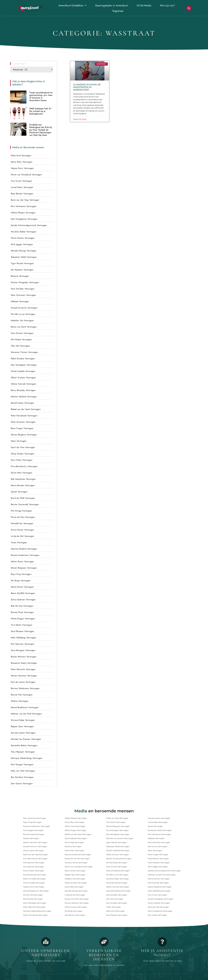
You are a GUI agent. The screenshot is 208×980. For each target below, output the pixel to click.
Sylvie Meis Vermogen (22, 473)
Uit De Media (144, 5)
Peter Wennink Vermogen (23, 669)
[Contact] (162, 942)
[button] (189, 8)
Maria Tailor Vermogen (22, 162)
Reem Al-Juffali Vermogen (23, 593)
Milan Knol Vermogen (21, 155)
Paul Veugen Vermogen (22, 764)
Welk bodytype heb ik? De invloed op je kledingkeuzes (40, 111)
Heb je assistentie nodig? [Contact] (162, 953)
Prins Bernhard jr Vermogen (24, 466)
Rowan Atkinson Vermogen (24, 657)
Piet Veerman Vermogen (23, 644)
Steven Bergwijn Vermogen (24, 568)
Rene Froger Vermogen (22, 428)
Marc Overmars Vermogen (23, 295)
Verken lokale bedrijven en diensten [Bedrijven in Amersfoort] (104, 955)
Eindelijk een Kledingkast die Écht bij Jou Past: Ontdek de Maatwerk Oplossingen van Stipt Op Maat (41, 130)
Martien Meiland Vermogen (24, 396)
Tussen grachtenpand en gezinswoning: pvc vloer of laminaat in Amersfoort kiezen (41, 96)
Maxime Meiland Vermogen (24, 549)
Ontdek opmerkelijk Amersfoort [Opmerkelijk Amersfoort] (46, 953)
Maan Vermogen (19, 441)
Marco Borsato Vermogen (23, 485)
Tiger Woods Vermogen (22, 263)
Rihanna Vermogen (20, 276)
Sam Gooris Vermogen (22, 783)
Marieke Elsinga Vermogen (24, 251)
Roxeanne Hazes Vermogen (24, 663)
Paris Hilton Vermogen (22, 460)
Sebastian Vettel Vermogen (24, 257)
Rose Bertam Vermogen (22, 193)
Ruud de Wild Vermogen (23, 498)
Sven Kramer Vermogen (22, 333)
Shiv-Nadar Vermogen (21, 339)
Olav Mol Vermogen (20, 346)
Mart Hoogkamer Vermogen (24, 219)
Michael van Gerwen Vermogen (26, 739)
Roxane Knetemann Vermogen (25, 555)
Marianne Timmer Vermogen (24, 352)
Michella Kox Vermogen (22, 523)
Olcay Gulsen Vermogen (23, 454)
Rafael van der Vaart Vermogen (26, 409)
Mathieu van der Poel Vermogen (26, 714)
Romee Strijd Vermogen (22, 612)
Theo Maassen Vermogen (23, 752)
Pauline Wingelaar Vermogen (25, 282)
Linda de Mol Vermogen (22, 536)
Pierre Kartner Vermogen (23, 238)
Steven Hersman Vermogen (24, 676)
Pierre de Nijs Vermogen (23, 517)
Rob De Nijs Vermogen (22, 606)
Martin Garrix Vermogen (22, 561)
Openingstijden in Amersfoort (112, 5)
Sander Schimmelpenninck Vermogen (29, 225)
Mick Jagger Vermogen (22, 244)
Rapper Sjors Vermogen (22, 726)
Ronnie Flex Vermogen (22, 695)
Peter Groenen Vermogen (23, 422)
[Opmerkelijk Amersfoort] (46, 942)
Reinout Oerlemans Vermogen (25, 688)
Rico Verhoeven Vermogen (24, 206)
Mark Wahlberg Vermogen (23, 637)
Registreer (118, 11)
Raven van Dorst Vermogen (24, 327)
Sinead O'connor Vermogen (24, 308)
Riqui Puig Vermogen (21, 574)
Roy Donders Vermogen (22, 777)
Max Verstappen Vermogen (24, 365)
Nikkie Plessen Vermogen (23, 212)
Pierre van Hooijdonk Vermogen (26, 174)
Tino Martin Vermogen (22, 625)
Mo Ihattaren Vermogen (22, 270)
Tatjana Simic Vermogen (22, 168)
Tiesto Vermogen (19, 542)
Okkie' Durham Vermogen (23, 377)
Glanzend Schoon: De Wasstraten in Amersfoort (87, 87)
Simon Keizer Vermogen (22, 530)
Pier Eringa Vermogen (21, 511)
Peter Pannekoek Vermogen (24, 415)
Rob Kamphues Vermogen (23, 479)
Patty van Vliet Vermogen (23, 771)
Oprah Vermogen (19, 492)
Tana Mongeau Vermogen (23, 650)
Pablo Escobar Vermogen (23, 358)
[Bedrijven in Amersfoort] (104, 942)
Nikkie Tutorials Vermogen (23, 384)
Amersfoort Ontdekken (72, 6)
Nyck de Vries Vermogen (23, 447)
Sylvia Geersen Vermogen (23, 599)
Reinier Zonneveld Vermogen (25, 504)
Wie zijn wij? (167, 5)
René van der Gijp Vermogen (25, 200)
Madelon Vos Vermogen (22, 320)
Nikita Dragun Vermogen (23, 618)
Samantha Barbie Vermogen (24, 745)
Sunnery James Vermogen (23, 733)
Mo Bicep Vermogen (21, 580)
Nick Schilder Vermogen (23, 289)
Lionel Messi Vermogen (22, 187)
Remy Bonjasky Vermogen (23, 390)
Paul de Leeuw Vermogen (23, 682)
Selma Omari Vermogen (22, 587)
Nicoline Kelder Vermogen (24, 232)
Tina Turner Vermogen (21, 181)
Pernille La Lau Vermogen (23, 314)
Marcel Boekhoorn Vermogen (25, 707)
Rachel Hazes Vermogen (22, 403)
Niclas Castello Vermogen (23, 371)
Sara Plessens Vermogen (22, 631)
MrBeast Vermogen (20, 301)
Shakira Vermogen (20, 701)
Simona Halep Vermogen (23, 720)
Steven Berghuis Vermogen (24, 434)
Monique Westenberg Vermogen (27, 758)
